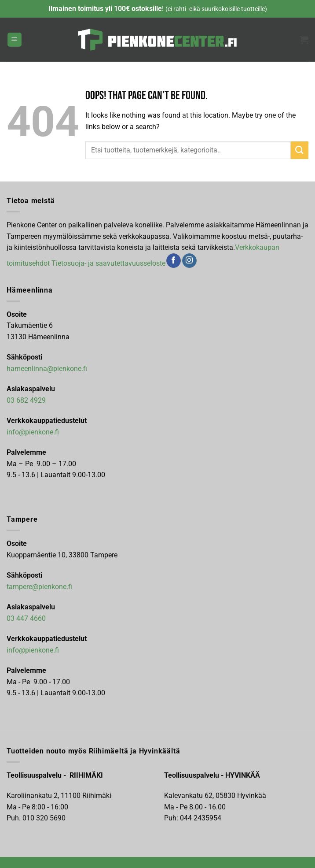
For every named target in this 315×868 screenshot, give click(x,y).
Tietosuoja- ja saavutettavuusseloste (108, 263)
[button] (15, 40)
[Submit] (300, 150)
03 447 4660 (26, 618)
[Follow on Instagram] (189, 261)
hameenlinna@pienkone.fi (47, 369)
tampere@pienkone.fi (39, 587)
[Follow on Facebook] (174, 261)
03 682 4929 (26, 400)
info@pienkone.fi (33, 432)
